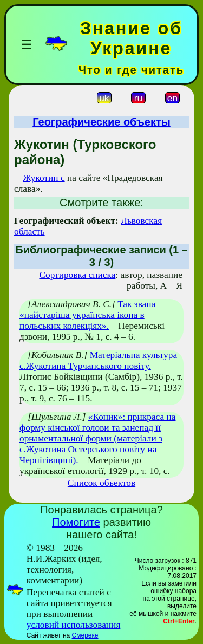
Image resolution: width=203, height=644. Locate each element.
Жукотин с (44, 178)
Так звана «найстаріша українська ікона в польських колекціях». (87, 315)
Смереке (85, 635)
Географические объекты (101, 122)
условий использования (74, 625)
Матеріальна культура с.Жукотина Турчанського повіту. (98, 360)
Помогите (76, 522)
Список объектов (101, 483)
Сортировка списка (77, 275)
